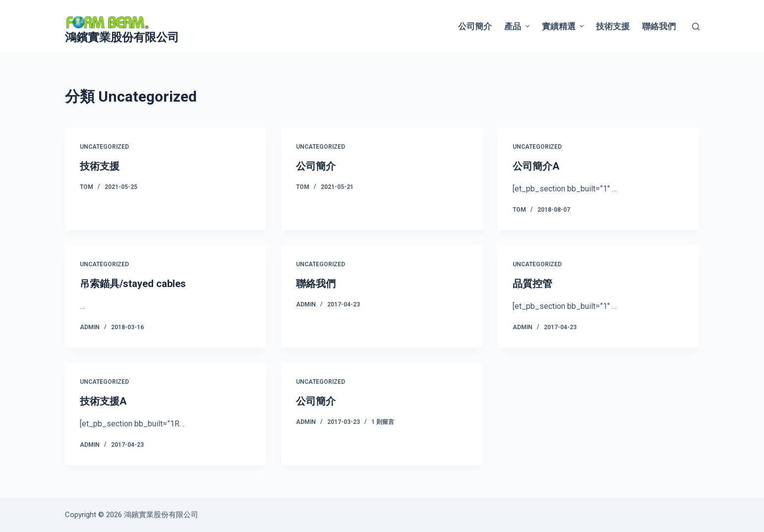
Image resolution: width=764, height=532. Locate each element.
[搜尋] (696, 27)
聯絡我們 (659, 26)
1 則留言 (383, 422)
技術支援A (103, 401)
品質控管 (532, 284)
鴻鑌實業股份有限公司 (122, 37)
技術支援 (613, 26)
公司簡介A (536, 166)
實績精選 (564, 26)
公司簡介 (475, 26)
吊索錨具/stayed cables (133, 284)
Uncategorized (104, 147)
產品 (518, 26)
